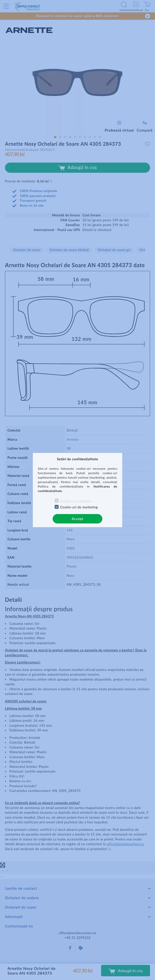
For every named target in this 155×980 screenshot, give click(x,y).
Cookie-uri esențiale (76, 501)
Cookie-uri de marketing (79, 507)
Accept (78, 519)
